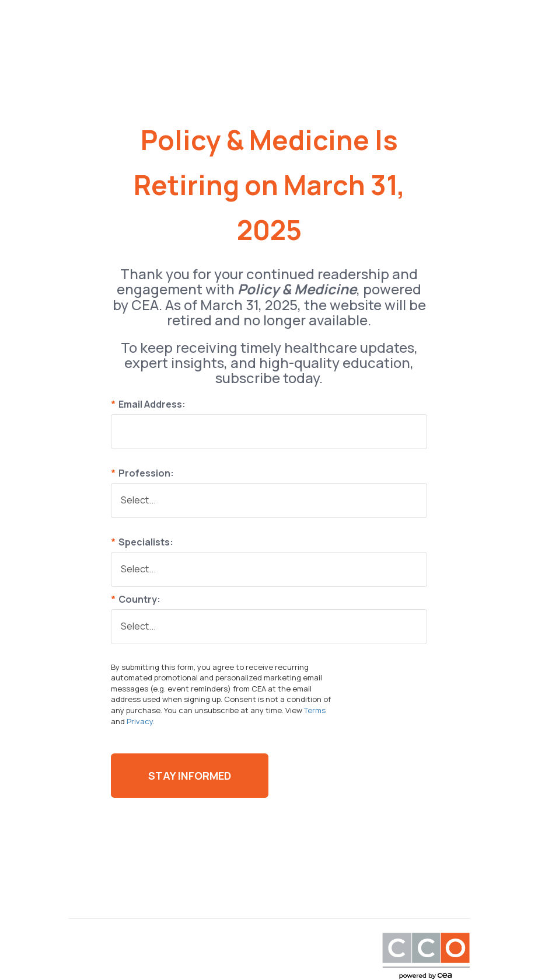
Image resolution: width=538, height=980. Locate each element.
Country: (136, 599)
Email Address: (148, 404)
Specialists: (142, 542)
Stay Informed (190, 776)
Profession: (142, 473)
